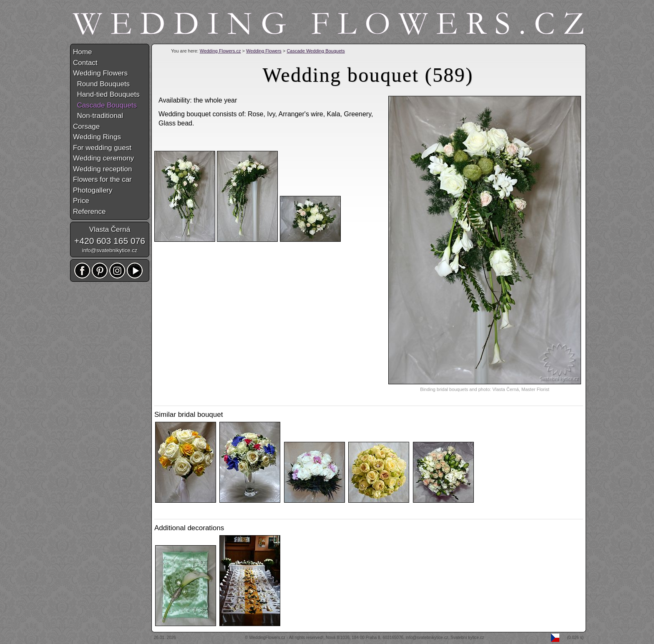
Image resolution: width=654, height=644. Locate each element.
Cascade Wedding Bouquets (316, 51)
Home (82, 52)
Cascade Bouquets (105, 105)
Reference (89, 212)
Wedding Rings (97, 137)
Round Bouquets (101, 84)
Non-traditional (98, 116)
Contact (85, 63)
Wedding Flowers (264, 51)
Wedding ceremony (103, 158)
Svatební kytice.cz (467, 638)
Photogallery (93, 190)
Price (81, 201)
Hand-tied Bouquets (106, 94)
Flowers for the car (102, 179)
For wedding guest (102, 148)
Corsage (86, 127)
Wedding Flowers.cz (220, 51)
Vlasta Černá (110, 229)
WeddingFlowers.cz (267, 638)
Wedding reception (102, 169)
